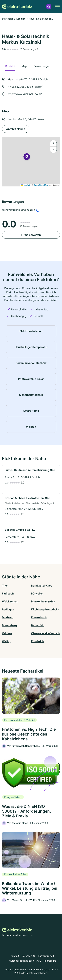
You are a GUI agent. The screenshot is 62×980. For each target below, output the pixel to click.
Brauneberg (9, 625)
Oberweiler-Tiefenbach (46, 633)
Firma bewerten (31, 235)
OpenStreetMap (41, 185)
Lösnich (21, 19)
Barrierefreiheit (46, 956)
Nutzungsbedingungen (21, 961)
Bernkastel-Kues (42, 586)
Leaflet (25, 185)
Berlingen (8, 609)
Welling (7, 641)
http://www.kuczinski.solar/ (25, 94)
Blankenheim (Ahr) (43, 601)
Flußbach (8, 594)
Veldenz (7, 633)
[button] (49, 7)
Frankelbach (39, 617)
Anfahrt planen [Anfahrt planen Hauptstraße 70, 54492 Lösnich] (16, 129)
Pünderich (38, 641)
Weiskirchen (10, 601)
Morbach (8, 617)
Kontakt (15, 956)
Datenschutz (29, 956)
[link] (31, 477)
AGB (39, 961)
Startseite (7, 19)
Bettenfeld (38, 625)
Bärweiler (37, 594)
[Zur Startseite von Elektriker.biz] (17, 6)
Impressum (50, 961)
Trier (5, 586)
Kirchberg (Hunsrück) (45, 609)
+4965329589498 (20, 87)
